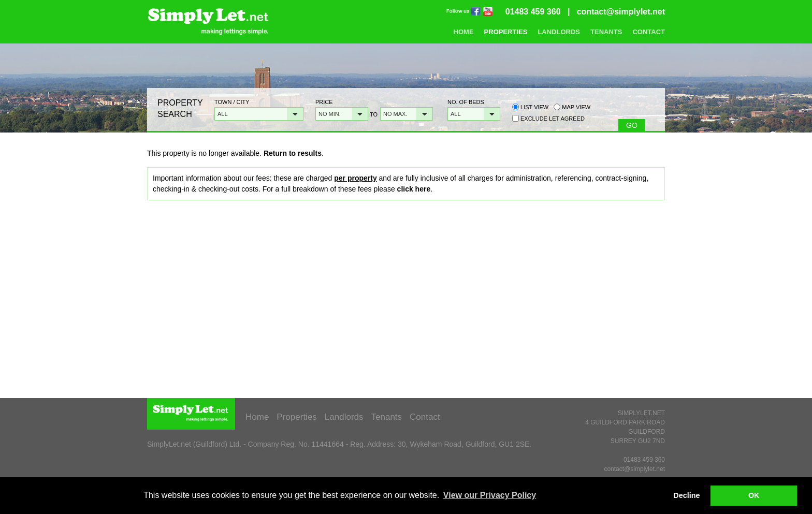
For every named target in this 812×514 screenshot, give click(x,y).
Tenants (606, 32)
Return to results (293, 153)
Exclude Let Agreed (553, 119)
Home (464, 32)
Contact (649, 32)
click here (414, 189)
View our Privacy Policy (490, 495)
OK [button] (754, 495)
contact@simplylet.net (621, 12)
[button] (259, 114)
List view (530, 107)
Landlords (559, 32)
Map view (572, 107)
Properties (506, 32)
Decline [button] (686, 495)
